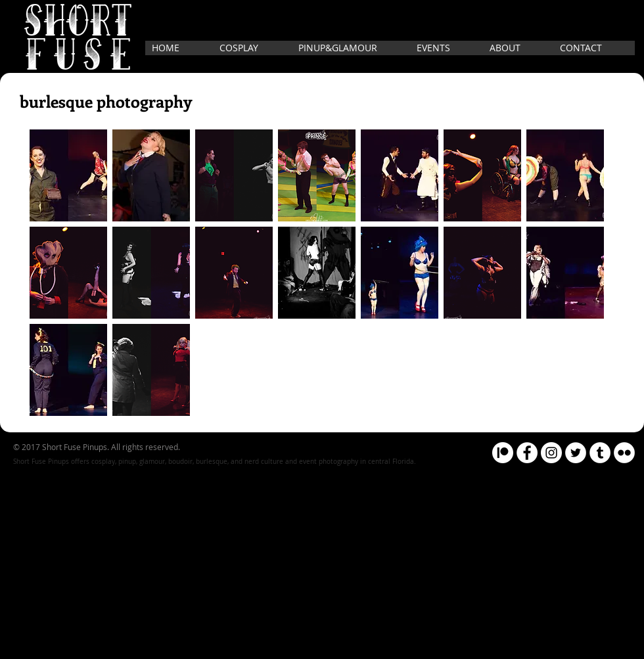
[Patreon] (503, 453)
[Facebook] (527, 453)
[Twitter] (576, 453)
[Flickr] (624, 453)
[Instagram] (551, 453)
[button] (68, 175)
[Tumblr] (600, 453)
